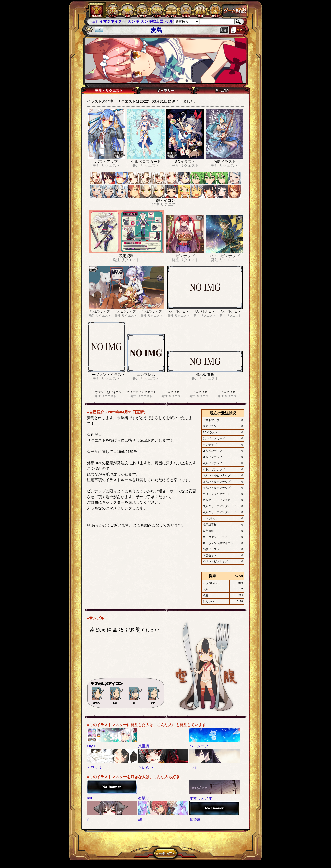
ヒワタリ (94, 767)
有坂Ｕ (144, 798)
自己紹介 (222, 91)
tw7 (94, 21)
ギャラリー (165, 91)
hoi (89, 798)
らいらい (146, 767)
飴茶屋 (195, 819)
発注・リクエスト (109, 91)
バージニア (199, 746)
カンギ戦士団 (152, 21)
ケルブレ (173, 21)
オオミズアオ (201, 798)
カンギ (133, 21)
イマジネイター (113, 21)
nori (193, 767)
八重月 (144, 746)
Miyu (91, 746)
